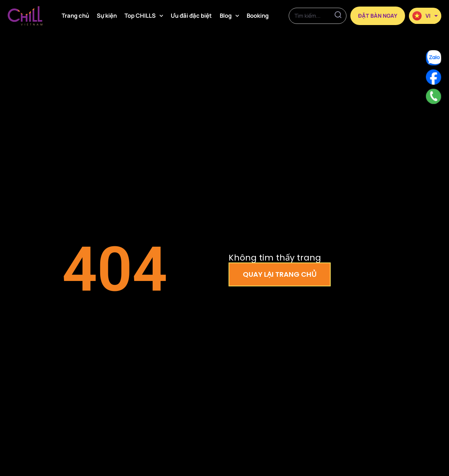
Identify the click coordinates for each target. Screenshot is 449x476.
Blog (229, 16)
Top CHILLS (144, 16)
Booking (258, 16)
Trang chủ (75, 16)
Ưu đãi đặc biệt (191, 16)
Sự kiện (107, 16)
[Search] (338, 16)
